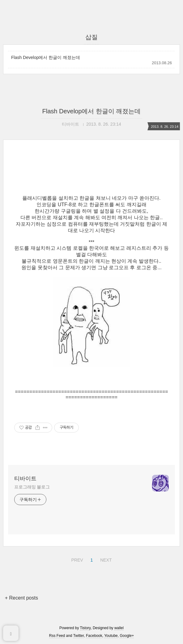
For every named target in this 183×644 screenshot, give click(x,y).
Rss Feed (57, 636)
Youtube (111, 636)
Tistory (85, 628)
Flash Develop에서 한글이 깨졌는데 (46, 57)
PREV (76, 559)
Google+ (127, 636)
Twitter (79, 636)
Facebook (94, 636)
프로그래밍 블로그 (32, 487)
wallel (119, 628)
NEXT (105, 559)
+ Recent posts (21, 598)
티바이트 (25, 479)
